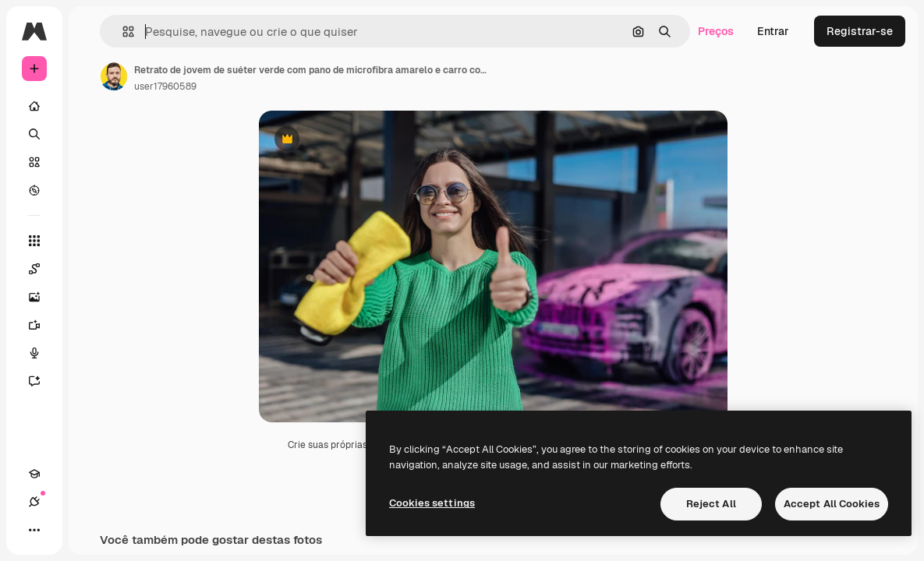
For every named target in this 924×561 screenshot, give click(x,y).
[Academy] (34, 474)
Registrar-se (860, 31)
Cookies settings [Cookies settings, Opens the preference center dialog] (432, 503)
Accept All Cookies (832, 504)
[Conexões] (34, 502)
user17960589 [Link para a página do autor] (165, 86)
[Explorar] (34, 190)
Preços (716, 31)
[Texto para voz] (42, 353)
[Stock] (34, 162)
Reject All (711, 504)
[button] (122, 32)
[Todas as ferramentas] (34, 241)
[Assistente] (42, 381)
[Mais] (34, 530)
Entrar (773, 31)
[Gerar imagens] (42, 297)
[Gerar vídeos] (42, 325)
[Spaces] (42, 269)
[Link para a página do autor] (114, 76)
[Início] (34, 106)
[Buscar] (34, 134)
